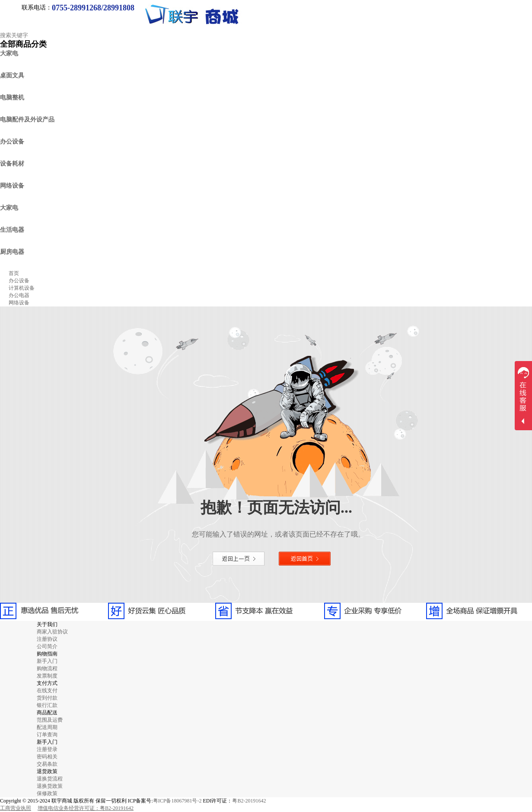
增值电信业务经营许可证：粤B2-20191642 (86, 808)
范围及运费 (50, 720)
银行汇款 (47, 705)
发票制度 (47, 676)
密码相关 (47, 757)
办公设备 (19, 281)
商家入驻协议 (52, 632)
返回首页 (305, 559)
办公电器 (19, 295)
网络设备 (19, 303)
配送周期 (47, 727)
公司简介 (47, 646)
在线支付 (47, 691)
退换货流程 (50, 779)
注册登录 (47, 749)
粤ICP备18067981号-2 (177, 801)
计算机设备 (22, 288)
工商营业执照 (16, 808)
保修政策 (47, 793)
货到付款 (47, 698)
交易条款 (47, 764)
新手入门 (47, 661)
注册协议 (47, 639)
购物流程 (47, 668)
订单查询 (47, 735)
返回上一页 (239, 559)
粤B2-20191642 (249, 801)
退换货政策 (50, 786)
